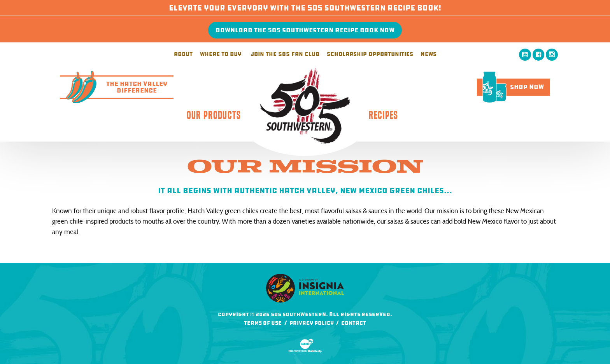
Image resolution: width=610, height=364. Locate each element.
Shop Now (510, 87)
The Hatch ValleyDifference (114, 87)
